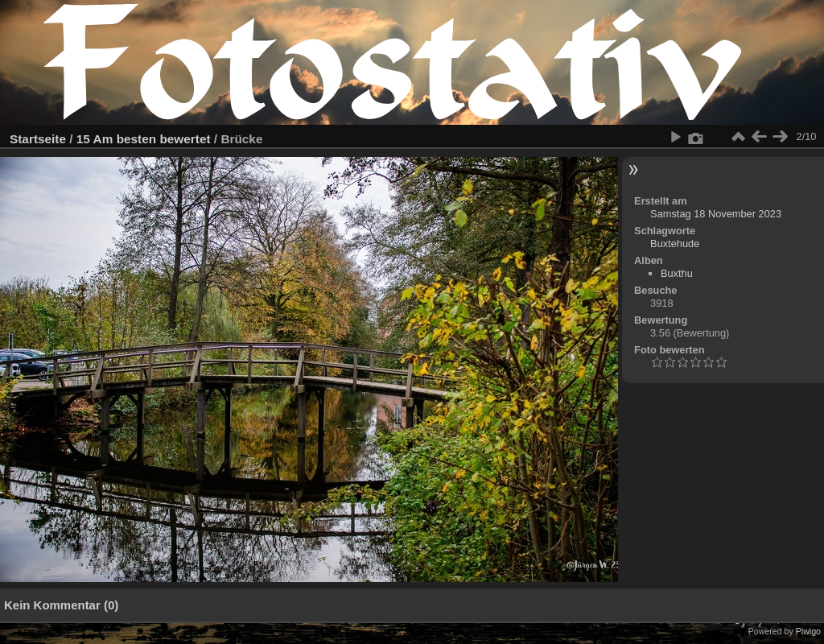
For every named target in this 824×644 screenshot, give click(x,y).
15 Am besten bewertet (144, 139)
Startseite (38, 139)
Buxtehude (675, 244)
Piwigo (808, 631)
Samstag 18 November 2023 (716, 214)
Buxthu (677, 273)
